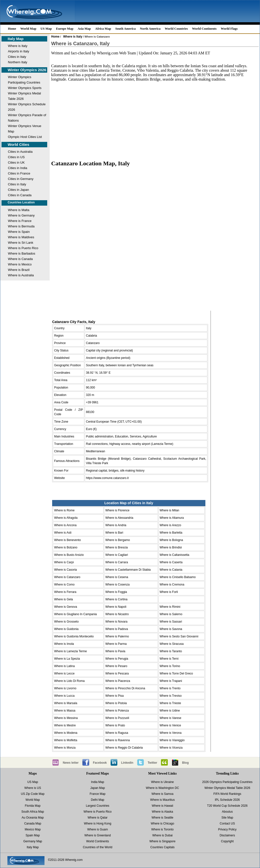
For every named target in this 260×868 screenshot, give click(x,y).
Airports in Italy (19, 51)
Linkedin (127, 763)
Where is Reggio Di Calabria (124, 748)
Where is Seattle (162, 818)
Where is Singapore (162, 841)
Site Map (227, 818)
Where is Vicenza (171, 748)
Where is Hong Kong (97, 824)
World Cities (18, 144)
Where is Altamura (172, 518)
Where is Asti (63, 533)
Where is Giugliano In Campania (76, 614)
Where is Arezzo (170, 525)
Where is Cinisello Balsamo (178, 577)
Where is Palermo (117, 636)
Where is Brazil (19, 270)
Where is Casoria (65, 570)
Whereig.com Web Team (116, 53)
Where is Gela (64, 599)
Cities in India (18, 168)
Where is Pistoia (116, 703)
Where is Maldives (21, 237)
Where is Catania (171, 570)
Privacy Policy (227, 829)
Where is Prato (115, 725)
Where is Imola (64, 644)
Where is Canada (20, 259)
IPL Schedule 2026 (227, 800)
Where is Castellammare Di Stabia (128, 570)
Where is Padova (117, 629)
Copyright (227, 841)
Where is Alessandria (119, 518)
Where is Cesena (117, 577)
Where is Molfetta (66, 740)
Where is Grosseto (66, 622)
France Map (98, 794)
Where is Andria (116, 525)
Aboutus (227, 812)
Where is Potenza (117, 711)
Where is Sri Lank (21, 243)
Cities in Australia (20, 152)
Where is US (33, 788)
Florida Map (33, 806)
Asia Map (84, 29)
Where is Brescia (117, 547)
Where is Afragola (66, 518)
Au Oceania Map (33, 818)
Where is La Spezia (67, 659)
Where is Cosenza (117, 585)
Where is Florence (117, 510)
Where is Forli (169, 592)
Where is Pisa (114, 696)
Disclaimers (227, 835)
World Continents (204, 29)
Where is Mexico (20, 264)
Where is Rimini (170, 607)
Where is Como (64, 585)
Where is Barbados (22, 253)
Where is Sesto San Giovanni (179, 636)
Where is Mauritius (162, 800)
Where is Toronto (162, 829)
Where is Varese (171, 718)
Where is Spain (19, 232)
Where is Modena (66, 733)
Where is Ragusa (117, 733)
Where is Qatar (97, 818)
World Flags (229, 29)
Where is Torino (170, 666)
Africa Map (103, 29)
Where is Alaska (162, 812)
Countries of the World (97, 847)
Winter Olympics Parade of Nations (27, 118)
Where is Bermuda (21, 226)
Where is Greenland (97, 835)
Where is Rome (64, 510)
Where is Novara (116, 622)
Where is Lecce (64, 673)
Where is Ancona (65, 525)
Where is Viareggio (172, 740)
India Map (97, 782)
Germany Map (33, 841)
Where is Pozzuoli (117, 718)
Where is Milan (169, 510)
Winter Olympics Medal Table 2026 (24, 96)
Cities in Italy (17, 57)
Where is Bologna (171, 540)
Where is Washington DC (162, 788)
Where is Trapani (171, 681)
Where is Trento (170, 688)
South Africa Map (33, 812)
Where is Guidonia (66, 629)
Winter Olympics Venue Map (25, 129)
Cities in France (19, 173)
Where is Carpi (64, 562)
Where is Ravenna (118, 740)
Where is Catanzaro (67, 577)
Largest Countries (97, 806)
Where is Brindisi (171, 547)
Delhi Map (98, 800)
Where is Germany (21, 215)
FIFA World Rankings (227, 794)
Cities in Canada (20, 195)
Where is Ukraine (162, 782)
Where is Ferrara (65, 592)
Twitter (152, 763)
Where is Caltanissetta (174, 555)
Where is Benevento (67, 540)
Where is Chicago (162, 824)
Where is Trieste (170, 703)
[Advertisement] (155, 116)
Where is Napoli (116, 607)
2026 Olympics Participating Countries (227, 782)
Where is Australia (21, 275)
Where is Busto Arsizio (69, 555)
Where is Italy (18, 46)
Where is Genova (66, 607)
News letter (71, 763)
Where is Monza (65, 748)
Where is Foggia (116, 592)
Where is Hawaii (162, 806)
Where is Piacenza (118, 681)
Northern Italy (18, 62)
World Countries (176, 29)
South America (125, 29)
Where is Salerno (171, 614)
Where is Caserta (171, 562)
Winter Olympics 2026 (27, 70)
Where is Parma (116, 644)
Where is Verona (171, 733)
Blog (185, 763)
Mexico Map (33, 829)
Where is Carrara (117, 562)
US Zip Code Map (33, 794)
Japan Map (97, 788)
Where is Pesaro (116, 666)
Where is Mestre (65, 725)
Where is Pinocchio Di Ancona (125, 688)
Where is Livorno (65, 688)
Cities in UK (16, 163)
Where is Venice (170, 725)
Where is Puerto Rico (23, 248)
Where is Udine (170, 711)
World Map (28, 29)
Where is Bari (114, 533)
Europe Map (65, 29)
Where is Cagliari (117, 555)
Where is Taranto (171, 651)
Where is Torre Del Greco (176, 673)
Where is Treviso (171, 696)
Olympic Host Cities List (25, 137)
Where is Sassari (171, 622)
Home (12, 29)
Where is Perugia (117, 659)
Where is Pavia (115, 651)
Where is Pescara (117, 673)
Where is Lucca (64, 696)
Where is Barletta (171, 533)
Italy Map (16, 39)
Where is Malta (19, 210)
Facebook (100, 763)
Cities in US (16, 157)
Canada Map (33, 824)
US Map (46, 29)
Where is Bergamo (118, 540)
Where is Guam (97, 829)
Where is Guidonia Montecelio (74, 636)
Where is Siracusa (172, 644)
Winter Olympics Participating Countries (24, 80)
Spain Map (33, 835)
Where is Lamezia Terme (71, 651)
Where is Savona (171, 629)
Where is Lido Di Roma (69, 681)
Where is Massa (65, 711)
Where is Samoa (162, 794)
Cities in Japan (18, 190)
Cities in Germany (21, 179)
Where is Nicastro (117, 614)
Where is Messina (66, 718)
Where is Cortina (116, 599)
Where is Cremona (172, 585)
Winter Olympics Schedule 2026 (27, 107)
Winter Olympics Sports (25, 88)
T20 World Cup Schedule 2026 (227, 806)
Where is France (20, 221)
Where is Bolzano (66, 547)
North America (150, 29)
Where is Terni (169, 659)
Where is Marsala (66, 703)
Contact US (227, 824)
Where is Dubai (162, 835)
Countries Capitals (162, 847)
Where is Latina (64, 666)
